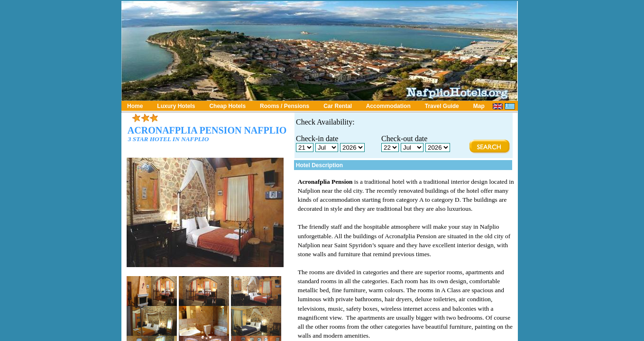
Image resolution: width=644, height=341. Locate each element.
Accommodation (388, 106)
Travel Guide (442, 106)
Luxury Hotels (176, 106)
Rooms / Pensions (285, 106)
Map (479, 106)
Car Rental (338, 106)
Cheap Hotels (227, 106)
